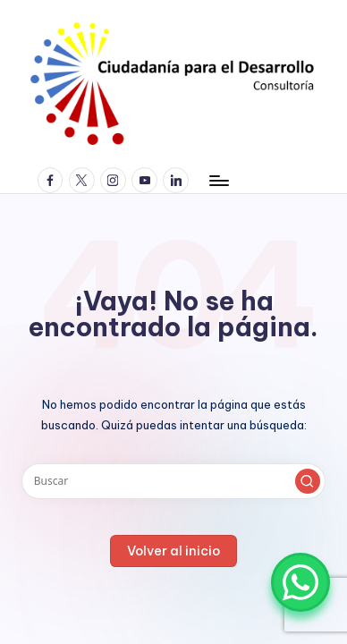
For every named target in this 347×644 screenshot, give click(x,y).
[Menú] (218, 180)
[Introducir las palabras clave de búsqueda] (173, 481)
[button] (308, 481)
